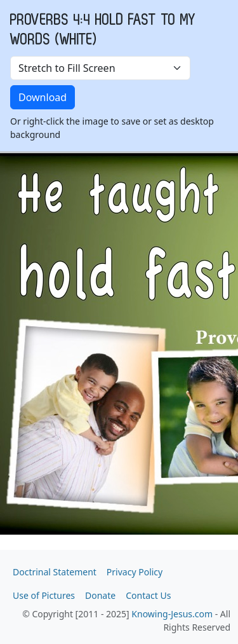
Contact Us (148, 595)
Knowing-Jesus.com (172, 614)
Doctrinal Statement (55, 572)
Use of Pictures (44, 595)
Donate (100, 595)
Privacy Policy (135, 572)
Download (43, 97)
